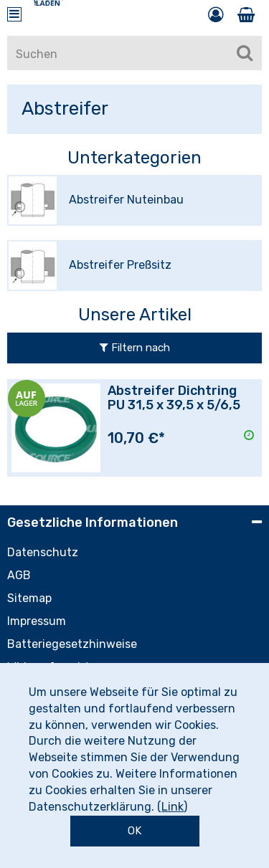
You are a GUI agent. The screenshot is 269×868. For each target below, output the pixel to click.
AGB (19, 575)
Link (173, 807)
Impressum (37, 621)
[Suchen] (245, 53)
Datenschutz (43, 552)
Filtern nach (135, 348)
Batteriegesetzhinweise (72, 644)
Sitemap (29, 598)
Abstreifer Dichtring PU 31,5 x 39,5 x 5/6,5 (174, 398)
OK (134, 831)
